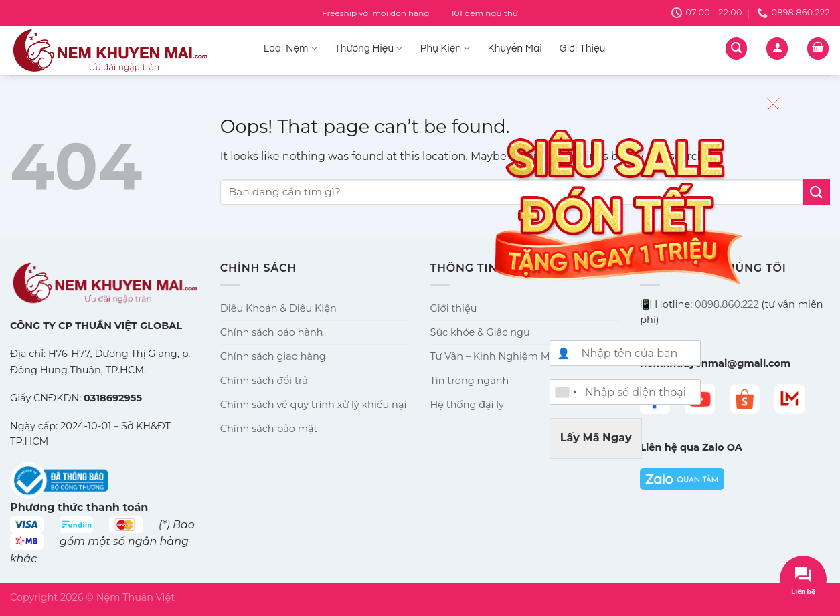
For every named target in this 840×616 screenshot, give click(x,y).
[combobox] (566, 392)
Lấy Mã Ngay (596, 438)
